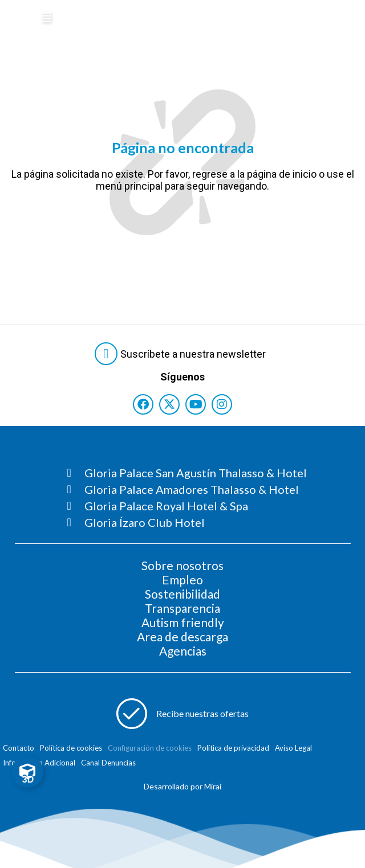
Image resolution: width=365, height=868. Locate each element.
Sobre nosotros (182, 565)
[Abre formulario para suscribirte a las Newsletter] (182, 354)
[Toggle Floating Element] (27, 772)
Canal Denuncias (108, 763)
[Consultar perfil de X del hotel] (169, 404)
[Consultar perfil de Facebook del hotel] (143, 404)
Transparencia (182, 608)
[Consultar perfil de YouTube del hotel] (196, 404)
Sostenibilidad (182, 594)
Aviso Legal (293, 748)
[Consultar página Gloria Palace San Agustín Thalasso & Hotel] (187, 473)
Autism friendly (183, 622)
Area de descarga (182, 636)
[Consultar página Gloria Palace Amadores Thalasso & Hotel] (187, 489)
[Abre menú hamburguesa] (46, 18)
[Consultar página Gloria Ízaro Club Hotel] (187, 522)
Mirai (213, 786)
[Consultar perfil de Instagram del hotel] (222, 404)
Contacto (19, 748)
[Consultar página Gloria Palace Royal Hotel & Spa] (187, 506)
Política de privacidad (233, 748)
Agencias (183, 651)
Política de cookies (71, 748)
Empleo (182, 580)
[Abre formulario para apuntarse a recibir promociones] (182, 714)
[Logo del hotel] (145, 19)
